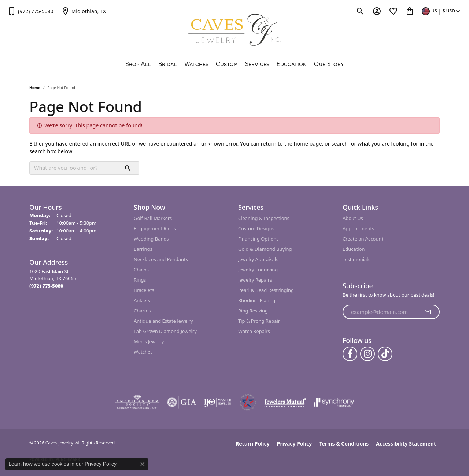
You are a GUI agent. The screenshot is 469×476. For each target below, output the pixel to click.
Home (35, 88)
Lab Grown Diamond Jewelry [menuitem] (165, 331)
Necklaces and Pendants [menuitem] (161, 259)
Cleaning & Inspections (264, 218)
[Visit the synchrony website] (334, 402)
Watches (196, 64)
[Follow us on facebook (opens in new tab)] (350, 354)
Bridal (168, 64)
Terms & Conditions (344, 444)
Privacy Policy (294, 444)
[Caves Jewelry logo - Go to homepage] (235, 31)
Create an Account (363, 239)
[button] (360, 11)
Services (257, 64)
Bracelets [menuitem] (144, 290)
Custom (227, 64)
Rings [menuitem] (140, 280)
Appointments (358, 228)
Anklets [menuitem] (142, 300)
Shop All (138, 64)
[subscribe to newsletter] (428, 312)
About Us (353, 218)
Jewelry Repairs (255, 280)
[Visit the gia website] (182, 402)
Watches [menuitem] (143, 352)
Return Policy (253, 444)
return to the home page (291, 144)
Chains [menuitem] (141, 270)
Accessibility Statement (406, 444)
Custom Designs (256, 228)
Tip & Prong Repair (259, 321)
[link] (30, 11)
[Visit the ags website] (137, 402)
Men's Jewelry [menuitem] (149, 341)
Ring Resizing (253, 311)
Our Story (329, 64)
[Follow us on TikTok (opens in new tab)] (385, 354)
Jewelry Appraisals (258, 259)
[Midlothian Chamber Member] (248, 402)
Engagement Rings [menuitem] (155, 228)
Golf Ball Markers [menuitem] (153, 218)
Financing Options (258, 239)
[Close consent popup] (143, 464)
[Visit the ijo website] (217, 402)
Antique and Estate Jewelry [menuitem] (163, 321)
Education (292, 64)
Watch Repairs (254, 331)
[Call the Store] (46, 286)
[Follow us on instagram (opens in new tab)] (368, 354)
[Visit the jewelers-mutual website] (285, 402)
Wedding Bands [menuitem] (151, 239)
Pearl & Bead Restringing (266, 290)
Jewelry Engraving (258, 270)
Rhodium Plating (257, 300)
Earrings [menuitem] (143, 249)
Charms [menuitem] (142, 311)
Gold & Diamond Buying (265, 249)
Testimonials (357, 259)
